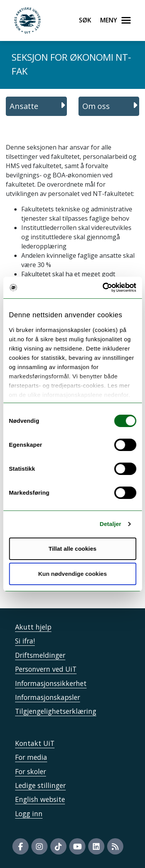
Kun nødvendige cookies (73, 574)
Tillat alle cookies (73, 549)
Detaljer (111, 524)
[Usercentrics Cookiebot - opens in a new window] (103, 288)
